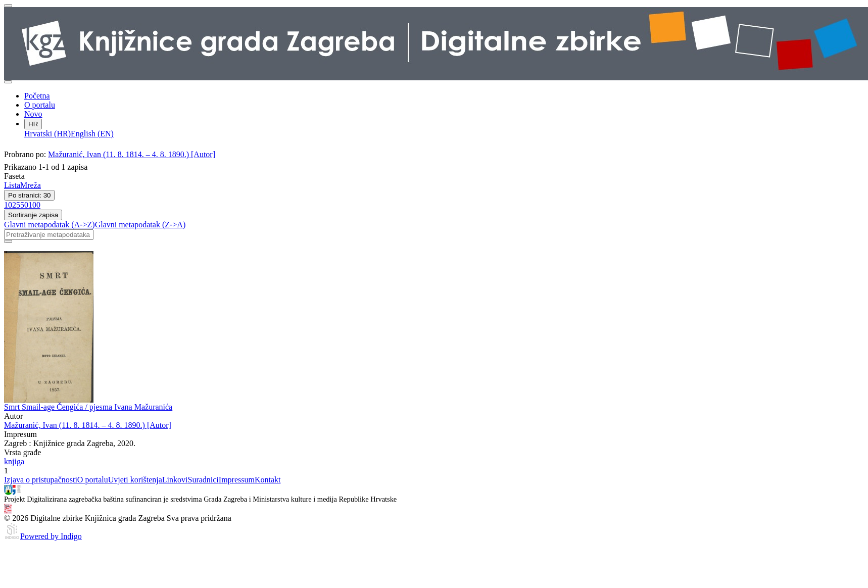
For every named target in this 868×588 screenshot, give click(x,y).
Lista (12, 185)
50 (24, 205)
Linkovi (175, 480)
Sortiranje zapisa (33, 215)
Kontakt (268, 480)
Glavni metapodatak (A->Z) (50, 225)
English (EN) (92, 134)
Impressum (237, 480)
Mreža (31, 185)
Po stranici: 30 (29, 195)
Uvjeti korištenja (135, 480)
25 (16, 205)
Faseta (14, 176)
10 (8, 205)
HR (33, 124)
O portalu (40, 105)
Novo (33, 114)
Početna (37, 96)
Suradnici (203, 480)
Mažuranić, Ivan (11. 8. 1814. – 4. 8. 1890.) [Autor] (132, 154)
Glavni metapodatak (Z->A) (140, 225)
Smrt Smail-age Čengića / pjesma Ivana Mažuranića (88, 407)
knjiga (14, 461)
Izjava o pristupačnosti (41, 480)
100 (34, 205)
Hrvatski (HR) (47, 134)
